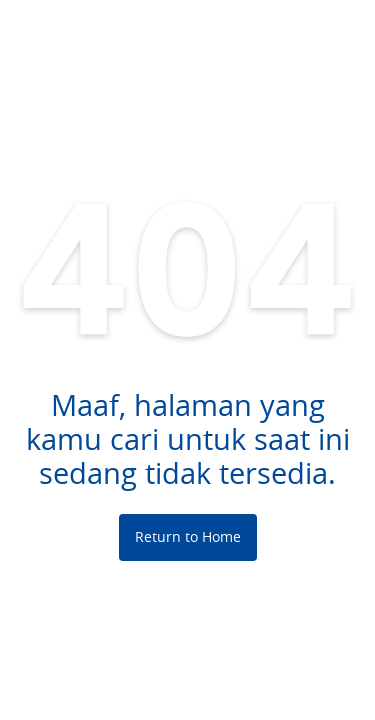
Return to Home (188, 536)
